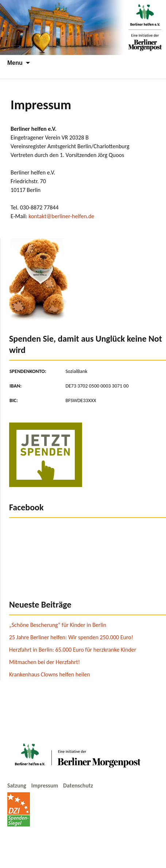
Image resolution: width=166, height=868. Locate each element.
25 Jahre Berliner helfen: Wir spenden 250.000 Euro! (71, 637)
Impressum (45, 785)
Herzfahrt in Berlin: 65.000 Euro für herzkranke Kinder (73, 650)
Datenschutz (78, 785)
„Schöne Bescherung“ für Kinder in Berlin (58, 625)
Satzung (18, 785)
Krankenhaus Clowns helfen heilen (50, 674)
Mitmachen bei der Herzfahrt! (45, 662)
